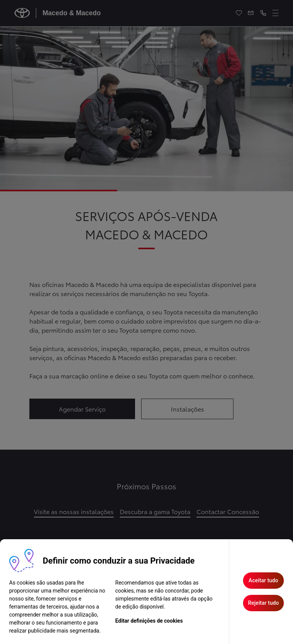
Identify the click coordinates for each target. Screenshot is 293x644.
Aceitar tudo (264, 580)
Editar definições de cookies (149, 621)
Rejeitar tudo (263, 603)
